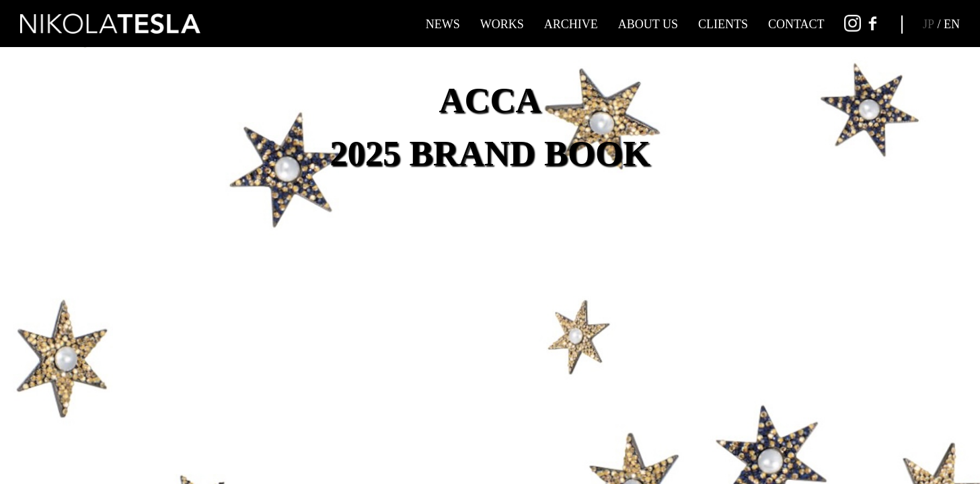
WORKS (502, 24)
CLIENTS (723, 24)
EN (952, 24)
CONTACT (796, 24)
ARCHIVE (571, 24)
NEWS (443, 24)
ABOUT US (648, 24)
